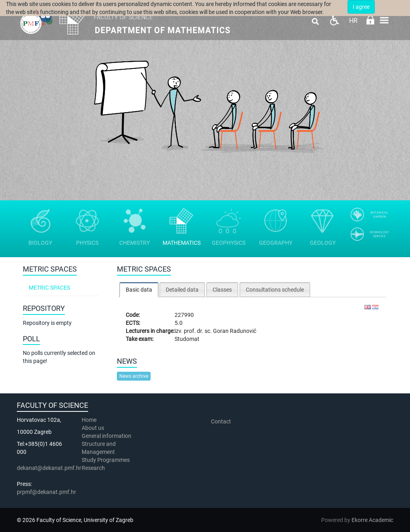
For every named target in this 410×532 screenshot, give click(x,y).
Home (89, 420)
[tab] (139, 289)
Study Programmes (106, 460)
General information (107, 436)
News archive (134, 376)
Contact (221, 421)
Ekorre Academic (372, 520)
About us (93, 428)
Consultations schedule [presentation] (275, 290)
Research (94, 468)
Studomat (187, 339)
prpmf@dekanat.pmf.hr (46, 492)
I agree (361, 7)
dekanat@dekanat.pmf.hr (49, 468)
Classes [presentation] (222, 290)
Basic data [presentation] (139, 290)
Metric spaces (49, 288)
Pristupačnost (334, 20)
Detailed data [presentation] (182, 290)
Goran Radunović (235, 331)
